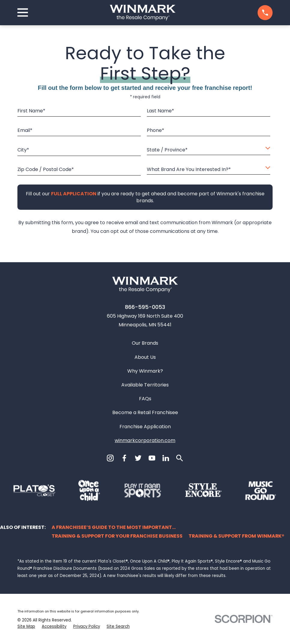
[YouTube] (152, 458)
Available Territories (145, 385)
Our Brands (145, 343)
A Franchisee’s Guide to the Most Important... (114, 527)
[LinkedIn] (166, 458)
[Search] (180, 458)
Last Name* (160, 111)
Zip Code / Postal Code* (46, 169)
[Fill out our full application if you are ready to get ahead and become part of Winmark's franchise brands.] (73, 194)
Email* (25, 130)
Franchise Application (145, 427)
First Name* (31, 111)
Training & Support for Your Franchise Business (117, 536)
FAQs (145, 399)
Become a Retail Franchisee (145, 412)
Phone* (156, 130)
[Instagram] (110, 458)
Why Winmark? (145, 371)
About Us (145, 357)
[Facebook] (124, 458)
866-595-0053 (145, 307)
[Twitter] (138, 458)
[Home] (143, 13)
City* (23, 150)
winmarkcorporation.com (145, 440)
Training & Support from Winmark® (236, 536)
